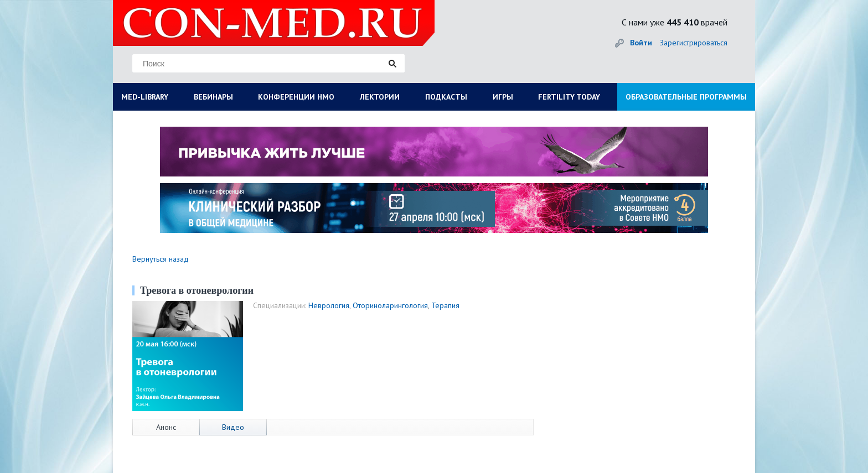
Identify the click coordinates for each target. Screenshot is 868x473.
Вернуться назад (161, 259)
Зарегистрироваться (694, 43)
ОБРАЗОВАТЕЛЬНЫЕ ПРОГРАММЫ (686, 97)
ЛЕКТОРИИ (380, 97)
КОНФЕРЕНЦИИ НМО (296, 97)
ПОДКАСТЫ (446, 97)
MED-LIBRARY (145, 97)
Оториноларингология (390, 305)
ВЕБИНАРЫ (213, 97)
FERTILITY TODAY (569, 97)
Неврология (329, 305)
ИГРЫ (503, 97)
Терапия (445, 305)
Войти (641, 43)
